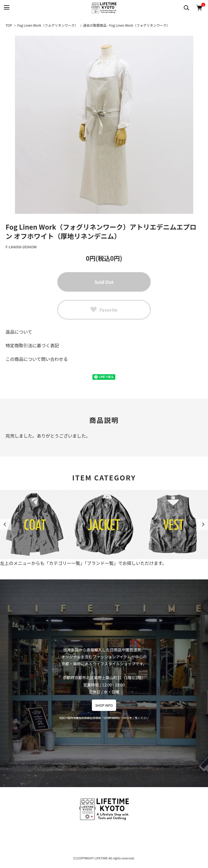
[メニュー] (6, 8)
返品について (19, 332)
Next (202, 524)
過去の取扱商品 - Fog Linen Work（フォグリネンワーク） (127, 25)
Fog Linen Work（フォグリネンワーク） (48, 25)
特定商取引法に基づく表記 (32, 345)
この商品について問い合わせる (37, 359)
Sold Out (104, 282)
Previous (6, 524)
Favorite (104, 310)
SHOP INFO (104, 705)
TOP (9, 25)
